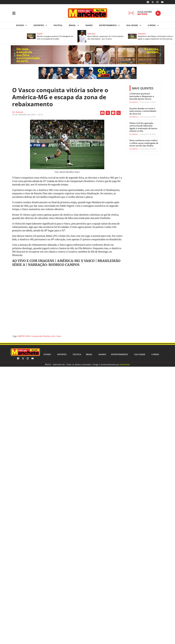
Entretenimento (110, 25)
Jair (54, 336)
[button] (55, 36)
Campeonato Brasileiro (41, 336)
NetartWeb (125, 364)
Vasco (59, 336)
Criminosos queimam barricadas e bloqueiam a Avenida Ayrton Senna (142, 96)
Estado (22, 25)
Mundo (89, 25)
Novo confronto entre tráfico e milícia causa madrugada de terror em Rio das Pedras (144, 143)
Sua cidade (134, 25)
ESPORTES (40, 25)
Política (58, 25)
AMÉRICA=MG (24, 336)
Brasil (74, 25)
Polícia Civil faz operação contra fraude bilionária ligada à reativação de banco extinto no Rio (143, 127)
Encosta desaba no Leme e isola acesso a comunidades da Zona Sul (143, 111)
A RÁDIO (153, 25)
